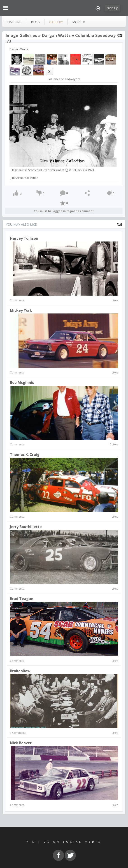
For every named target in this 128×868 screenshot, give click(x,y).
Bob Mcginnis (22, 383)
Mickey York (21, 310)
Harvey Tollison (24, 238)
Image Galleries (21, 35)
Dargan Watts (56, 35)
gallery (56, 22)
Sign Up (112, 8)
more (79, 22)
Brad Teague (22, 599)
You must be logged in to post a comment (64, 211)
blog (35, 22)
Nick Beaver (21, 743)
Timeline (14, 22)
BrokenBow (20, 671)
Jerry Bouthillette (26, 527)
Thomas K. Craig (25, 454)
